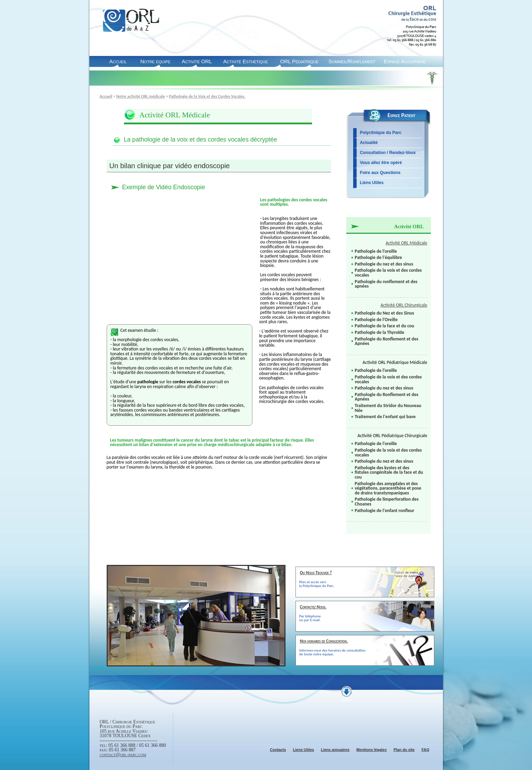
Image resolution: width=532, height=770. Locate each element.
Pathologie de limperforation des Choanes (387, 502)
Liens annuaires (335, 750)
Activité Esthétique (246, 61)
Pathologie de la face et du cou (385, 326)
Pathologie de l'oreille (376, 251)
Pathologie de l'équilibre (379, 257)
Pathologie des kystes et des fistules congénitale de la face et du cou (389, 472)
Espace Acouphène (405, 61)
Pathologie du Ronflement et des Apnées (387, 341)
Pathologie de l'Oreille (376, 320)
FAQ (425, 750)
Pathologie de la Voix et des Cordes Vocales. (207, 96)
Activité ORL (197, 61)
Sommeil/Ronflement (352, 61)
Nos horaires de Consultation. (324, 641)
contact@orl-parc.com (123, 755)
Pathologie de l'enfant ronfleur (385, 511)
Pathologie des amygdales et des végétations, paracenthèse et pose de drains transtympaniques (388, 488)
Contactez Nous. (313, 607)
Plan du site (404, 750)
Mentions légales (371, 750)
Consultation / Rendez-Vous (388, 153)
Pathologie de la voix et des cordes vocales (388, 273)
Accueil (118, 61)
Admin (346, 700)
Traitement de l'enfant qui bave (385, 417)
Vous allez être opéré (381, 163)
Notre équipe (156, 61)
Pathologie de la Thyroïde (380, 332)
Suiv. (265, 670)
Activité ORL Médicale (407, 243)
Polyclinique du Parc (381, 133)
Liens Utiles (372, 183)
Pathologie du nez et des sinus (384, 264)
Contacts (278, 750)
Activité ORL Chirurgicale (404, 305)
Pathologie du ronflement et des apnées (386, 284)
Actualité (369, 143)
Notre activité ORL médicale (141, 96)
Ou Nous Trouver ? (316, 573)
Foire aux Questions (380, 173)
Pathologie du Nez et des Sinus (385, 313)
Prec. (252, 670)
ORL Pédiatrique (299, 61)
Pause (258, 670)
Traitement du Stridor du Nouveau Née (388, 408)
